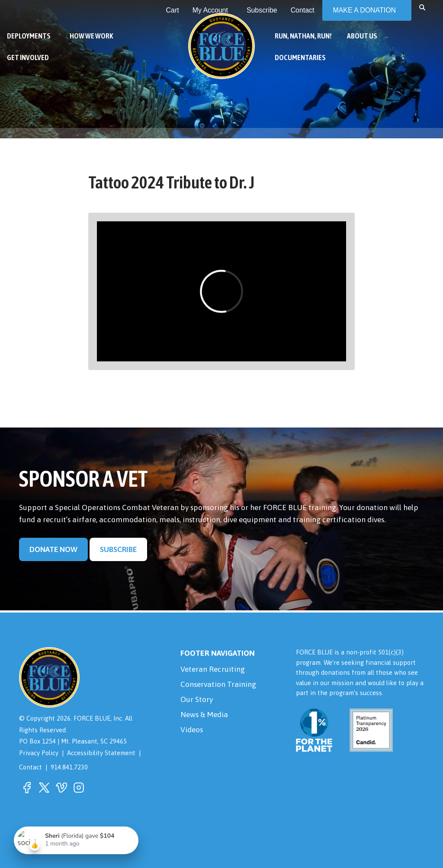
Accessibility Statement (101, 753)
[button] (422, 7)
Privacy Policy (39, 753)
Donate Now (53, 549)
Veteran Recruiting (213, 669)
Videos (192, 730)
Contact (30, 767)
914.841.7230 (69, 767)
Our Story (197, 699)
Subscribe (118, 549)
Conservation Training (218, 684)
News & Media (204, 715)
